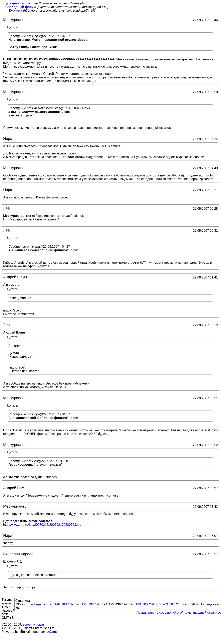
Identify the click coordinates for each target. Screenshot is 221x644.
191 (84, 604)
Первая (38, 604)
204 (172, 604)
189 (71, 604)
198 (132, 604)
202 (158, 604)
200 (145, 604)
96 (51, 604)
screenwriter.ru (33, 624)
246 (179, 604)
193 (98, 604)
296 (185, 604)
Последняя (209, 604)
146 (57, 604)
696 (192, 604)
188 (64, 604)
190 (78, 604)
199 (138, 604)
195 (111, 604)
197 (125, 604)
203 (165, 604)
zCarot (52, 632)
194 (105, 604)
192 (91, 604)
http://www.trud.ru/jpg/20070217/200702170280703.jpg (42, 525)
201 (152, 604)
